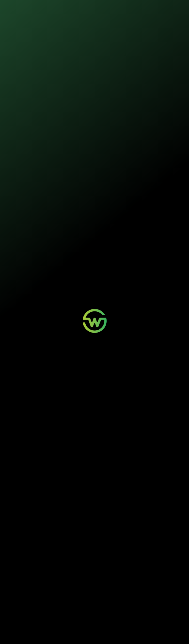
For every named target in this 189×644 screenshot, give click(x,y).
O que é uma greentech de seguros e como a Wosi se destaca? (45, 508)
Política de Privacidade (79, 635)
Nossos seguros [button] (55, 7)
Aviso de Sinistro (96, 605)
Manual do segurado (130, 213)
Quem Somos (159, 596)
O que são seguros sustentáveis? (37, 524)
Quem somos (118, 7)
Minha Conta (94, 600)
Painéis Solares (63, 600)
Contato (123, 600)
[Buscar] (180, 266)
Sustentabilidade (89, 7)
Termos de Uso (100, 635)
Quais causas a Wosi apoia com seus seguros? (47, 551)
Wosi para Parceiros (131, 596)
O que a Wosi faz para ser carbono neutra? (44, 537)
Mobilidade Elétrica (65, 596)
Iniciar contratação (94, 81)
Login (89, 596)
